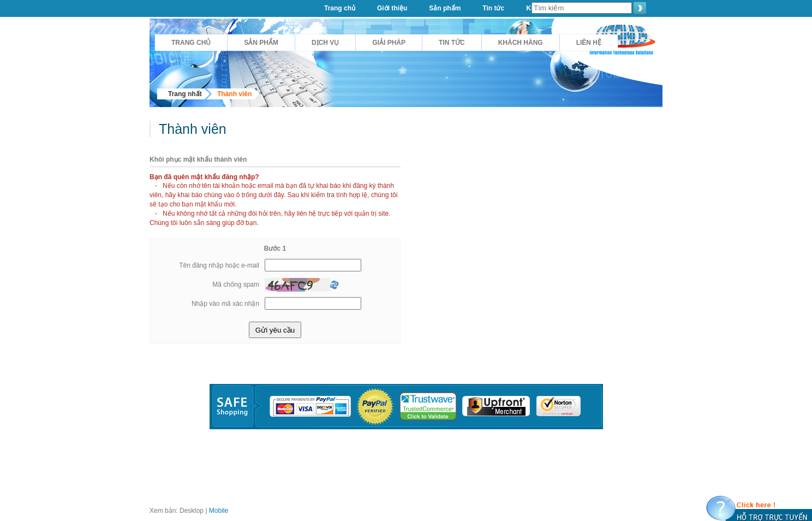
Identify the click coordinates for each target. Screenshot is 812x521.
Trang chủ (191, 43)
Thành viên (234, 94)
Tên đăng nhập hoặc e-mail (219, 265)
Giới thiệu (392, 8)
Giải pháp (389, 43)
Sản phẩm (261, 43)
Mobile (219, 511)
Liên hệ (589, 43)
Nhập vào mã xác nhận (225, 304)
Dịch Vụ (325, 43)
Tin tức (452, 43)
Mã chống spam (236, 285)
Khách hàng (521, 43)
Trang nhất (185, 94)
